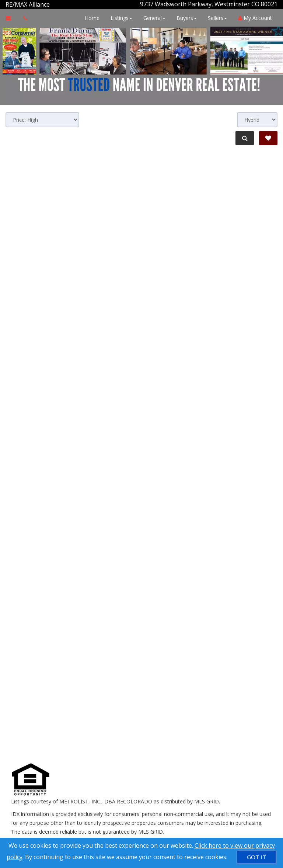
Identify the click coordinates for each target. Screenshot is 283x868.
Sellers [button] (217, 18)
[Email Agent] (12, 18)
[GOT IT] (256, 857)
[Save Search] (268, 138)
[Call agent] (50, 4)
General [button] (154, 18)
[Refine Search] (245, 138)
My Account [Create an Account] (255, 18)
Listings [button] (121, 18)
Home (92, 18)
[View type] (257, 119)
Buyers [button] (187, 18)
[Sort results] (42, 119)
